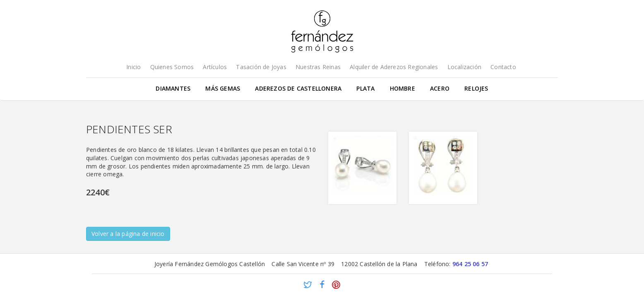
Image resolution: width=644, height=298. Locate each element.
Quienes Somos (172, 67)
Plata (365, 88)
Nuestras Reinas (318, 67)
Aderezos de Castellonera (298, 88)
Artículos (215, 67)
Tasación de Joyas (261, 67)
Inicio (133, 67)
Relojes (476, 88)
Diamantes (173, 88)
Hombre (402, 88)
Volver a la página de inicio (128, 234)
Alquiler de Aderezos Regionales (394, 67)
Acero (440, 88)
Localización (464, 67)
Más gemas (223, 88)
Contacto (503, 67)
